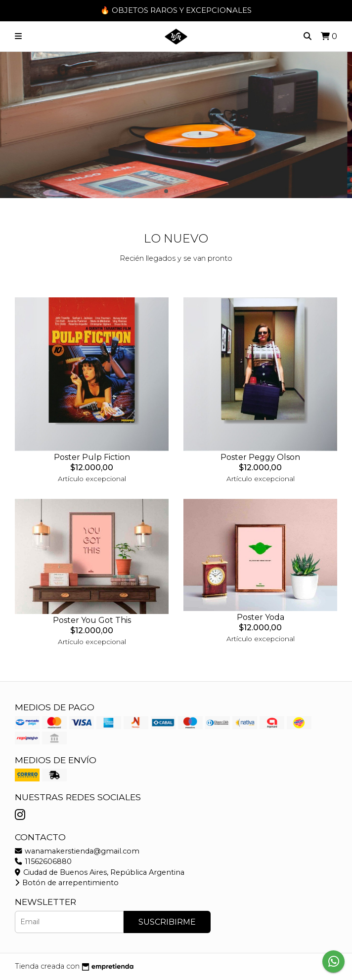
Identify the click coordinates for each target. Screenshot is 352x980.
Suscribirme (167, 922)
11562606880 (43, 861)
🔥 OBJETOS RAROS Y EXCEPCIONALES (176, 10)
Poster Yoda (261, 617)
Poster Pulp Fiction (92, 457)
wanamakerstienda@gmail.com (77, 851)
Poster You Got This (92, 620)
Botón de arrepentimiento (67, 883)
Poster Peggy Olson (260, 457)
